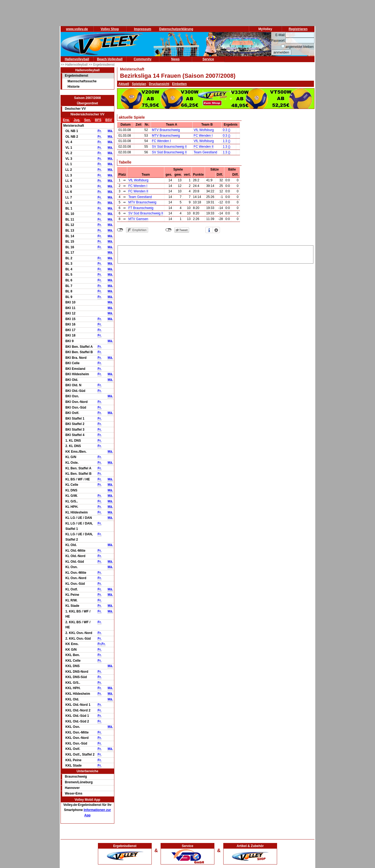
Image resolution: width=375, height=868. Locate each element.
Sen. (88, 120)
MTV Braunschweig (166, 130)
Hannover (72, 788)
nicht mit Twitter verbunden (169, 230)
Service (208, 59)
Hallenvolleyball (77, 59)
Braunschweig (76, 777)
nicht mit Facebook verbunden (120, 230)
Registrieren (298, 29)
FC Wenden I (203, 136)
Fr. (100, 131)
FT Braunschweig (141, 208)
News (175, 59)
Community (143, 59)
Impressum (143, 29)
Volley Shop (110, 29)
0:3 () (227, 130)
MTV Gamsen (138, 219)
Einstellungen (216, 230)
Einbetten (179, 84)
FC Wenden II (204, 147)
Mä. (110, 131)
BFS (98, 120)
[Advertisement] (215, 254)
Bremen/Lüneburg (79, 782)
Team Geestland (205, 152)
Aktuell (124, 84)
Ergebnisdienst (77, 76)
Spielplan (139, 84)
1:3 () (227, 141)
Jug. (77, 120)
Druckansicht (159, 84)
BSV (109, 120)
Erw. (66, 120)
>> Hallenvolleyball (75, 65)
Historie (74, 87)
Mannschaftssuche (82, 81)
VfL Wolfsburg (204, 130)
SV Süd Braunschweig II (169, 147)
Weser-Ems (74, 793)
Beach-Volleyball (110, 59)
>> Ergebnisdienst (102, 65)
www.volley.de (77, 29)
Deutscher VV (75, 109)
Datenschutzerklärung (176, 29)
